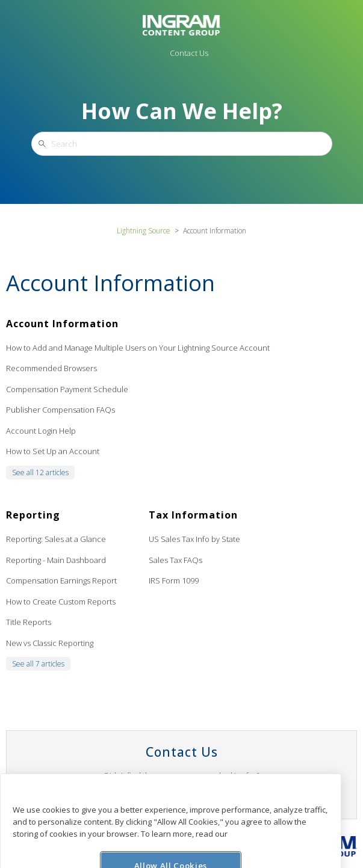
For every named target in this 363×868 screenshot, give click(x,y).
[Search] (182, 144)
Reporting (33, 515)
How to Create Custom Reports (61, 602)
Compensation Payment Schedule (67, 389)
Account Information (62, 324)
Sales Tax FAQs (175, 560)
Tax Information (193, 515)
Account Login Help (41, 431)
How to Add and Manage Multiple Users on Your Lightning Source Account (138, 348)
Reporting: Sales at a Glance (56, 539)
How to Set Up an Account (53, 451)
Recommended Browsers (51, 368)
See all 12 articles (40, 472)
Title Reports (29, 622)
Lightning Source (144, 231)
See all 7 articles (38, 664)
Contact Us (189, 53)
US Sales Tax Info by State (194, 539)
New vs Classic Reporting (50, 643)
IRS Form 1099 (174, 580)
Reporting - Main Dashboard (56, 560)
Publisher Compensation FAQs (60, 410)
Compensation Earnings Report (61, 580)
